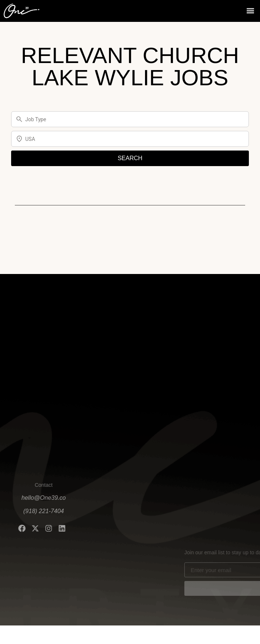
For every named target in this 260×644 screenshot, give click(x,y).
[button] (250, 10)
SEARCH (130, 158)
